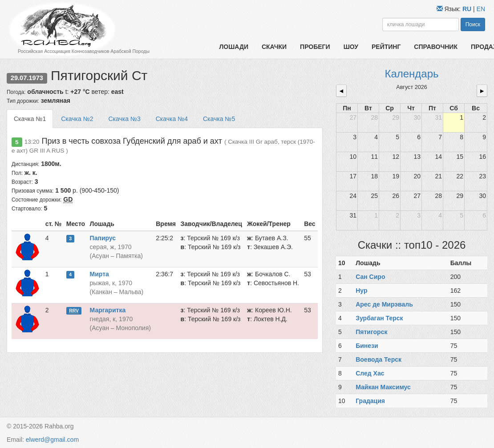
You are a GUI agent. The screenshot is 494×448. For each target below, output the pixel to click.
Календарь (411, 74)
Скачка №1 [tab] (30, 119)
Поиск (473, 24)
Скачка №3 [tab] (124, 119)
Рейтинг (386, 47)
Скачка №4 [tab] (172, 119)
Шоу (351, 47)
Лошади (234, 47)
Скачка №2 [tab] (77, 119)
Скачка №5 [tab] (219, 119)
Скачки (274, 47)
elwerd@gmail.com (52, 440)
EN (481, 9)
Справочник (436, 47)
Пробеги (315, 47)
